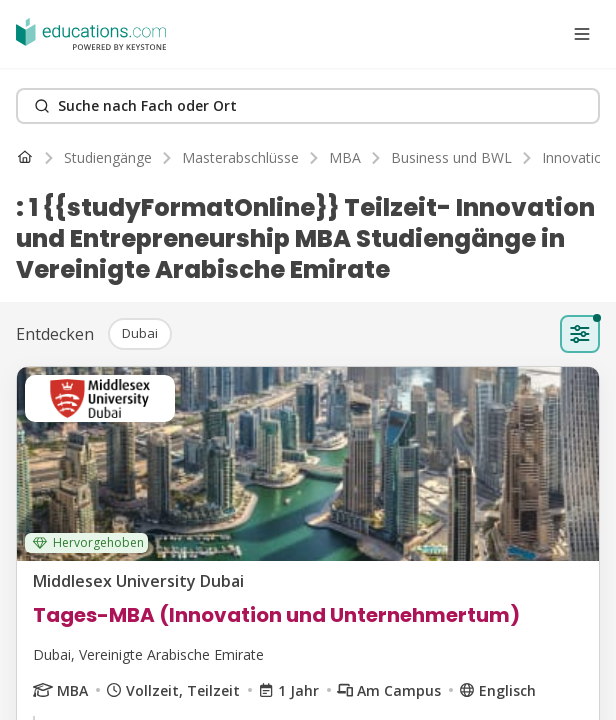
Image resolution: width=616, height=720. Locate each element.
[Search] (308, 106)
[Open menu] (582, 34)
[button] (140, 334)
